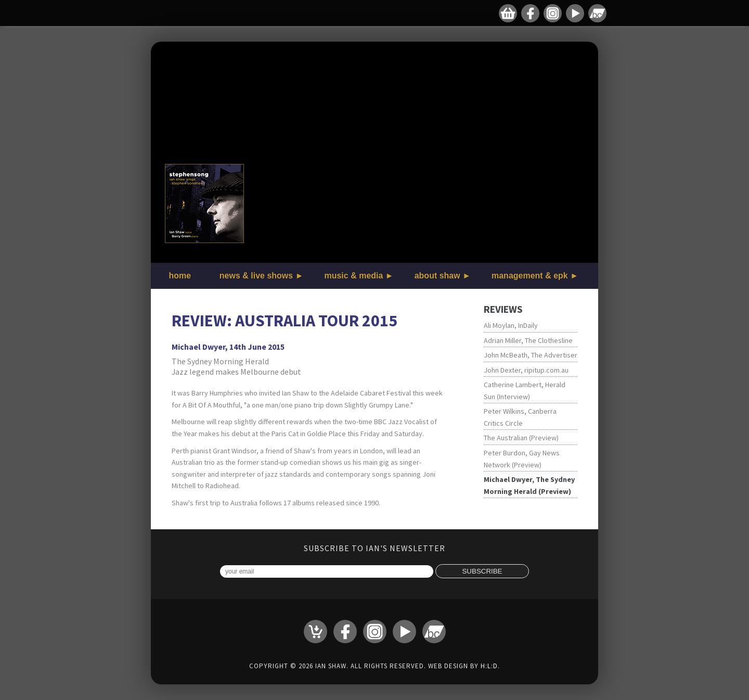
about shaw (437, 276)
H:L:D (489, 666)
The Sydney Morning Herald (220, 361)
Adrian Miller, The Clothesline (528, 340)
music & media (353, 276)
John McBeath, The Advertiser (531, 355)
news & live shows (256, 276)
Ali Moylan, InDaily (511, 325)
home (180, 276)
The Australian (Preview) (521, 438)
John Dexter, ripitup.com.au (526, 370)
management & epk (530, 276)
